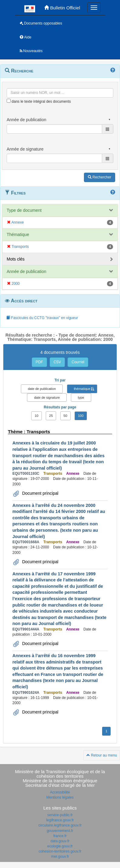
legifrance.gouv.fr (60, 820)
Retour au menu (102, 755)
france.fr (60, 836)
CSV (57, 362)
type (81, 397)
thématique (82, 389)
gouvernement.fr (60, 831)
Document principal (40, 493)
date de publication (42, 389)
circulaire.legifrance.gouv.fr (60, 825)
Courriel (78, 362)
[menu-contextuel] (9, 101)
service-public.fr (60, 815)
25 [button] (51, 416)
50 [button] (65, 416)
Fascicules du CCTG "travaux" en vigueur (42, 318)
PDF (39, 362)
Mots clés (16, 259)
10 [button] (36, 416)
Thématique (18, 234)
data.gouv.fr (60, 841)
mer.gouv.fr (60, 856)
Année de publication (27, 271)
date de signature (47, 397)
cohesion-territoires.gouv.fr (60, 851)
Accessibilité (60, 792)
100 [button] (81, 416)
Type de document (24, 210)
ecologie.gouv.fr (60, 846)
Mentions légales (60, 797)
